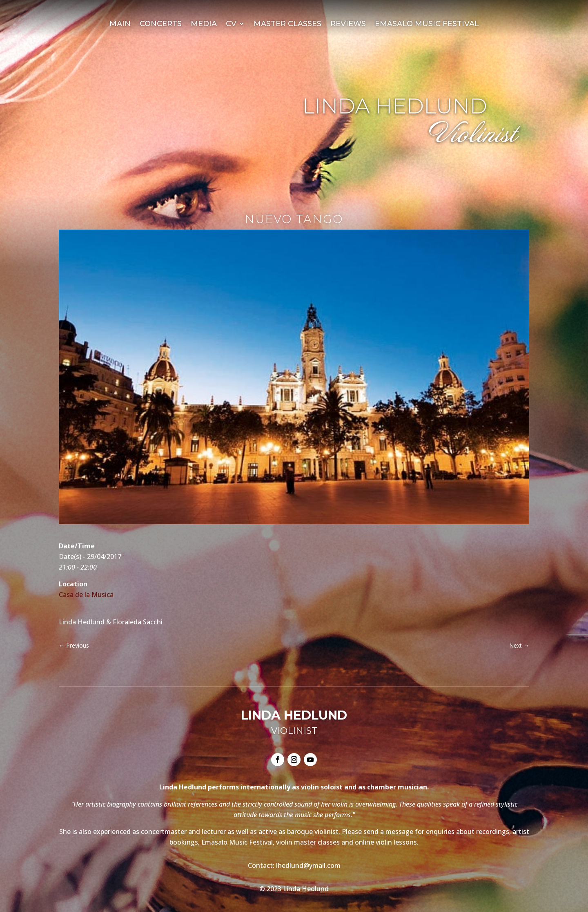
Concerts (161, 25)
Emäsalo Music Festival (427, 25)
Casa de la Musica (86, 595)
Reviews (348, 25)
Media (204, 25)
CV (231, 25)
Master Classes (287, 25)
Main (120, 25)
